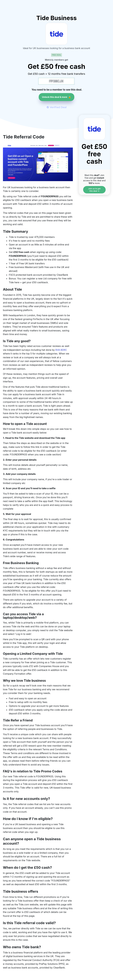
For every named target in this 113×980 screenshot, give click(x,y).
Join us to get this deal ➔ (94, 190)
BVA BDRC (61, 350)
